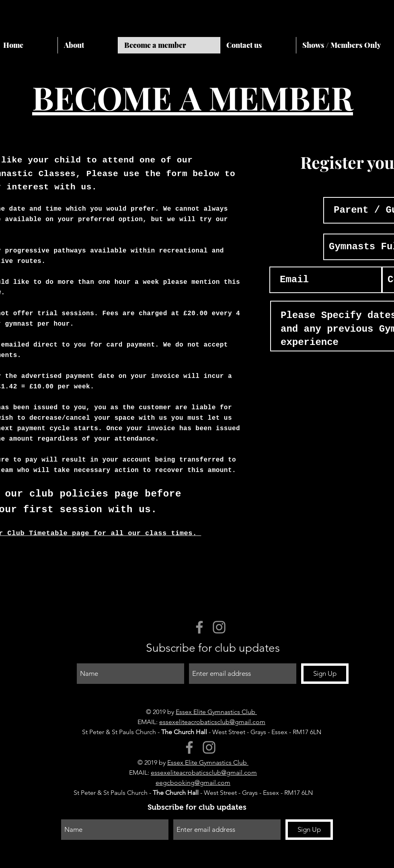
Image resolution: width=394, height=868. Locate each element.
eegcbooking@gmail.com (193, 783)
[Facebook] (199, 627)
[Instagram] (219, 627)
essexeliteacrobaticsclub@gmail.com (212, 722)
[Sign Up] (325, 674)
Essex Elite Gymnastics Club (216, 712)
